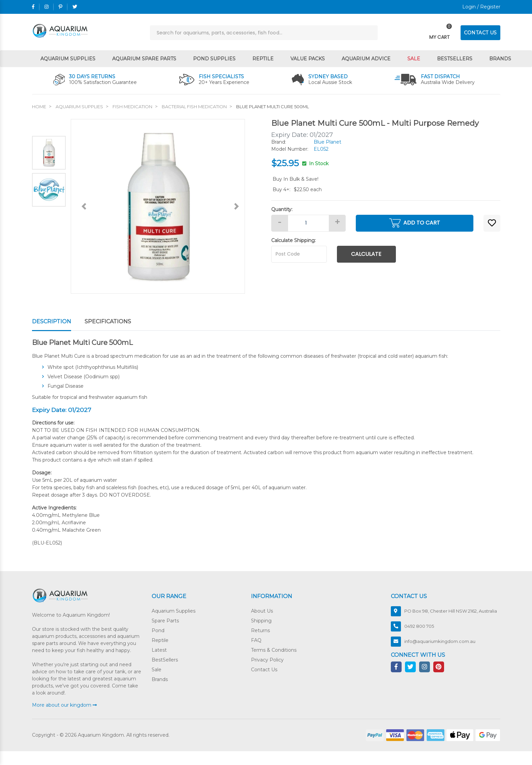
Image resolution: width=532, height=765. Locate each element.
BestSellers (165, 660)
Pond (158, 630)
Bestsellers (455, 59)
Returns (260, 630)
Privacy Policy (267, 660)
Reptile (263, 59)
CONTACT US (480, 33)
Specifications (108, 321)
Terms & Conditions (274, 650)
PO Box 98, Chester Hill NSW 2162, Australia (451, 611)
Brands (500, 59)
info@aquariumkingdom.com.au (440, 641)
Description (52, 321)
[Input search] (264, 33)
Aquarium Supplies (68, 59)
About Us (262, 611)
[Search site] (370, 33)
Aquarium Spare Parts (144, 59)
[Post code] (299, 254)
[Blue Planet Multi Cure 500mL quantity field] (308, 223)
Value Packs (308, 59)
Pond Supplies (214, 59)
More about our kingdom (64, 705)
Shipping (261, 621)
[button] (492, 223)
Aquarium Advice (366, 59)
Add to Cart (415, 223)
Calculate (366, 254)
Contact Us (264, 670)
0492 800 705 (419, 626)
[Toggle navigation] (440, 33)
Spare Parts (165, 621)
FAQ (256, 640)
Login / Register (481, 7)
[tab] (58, 322)
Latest (159, 650)
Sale (414, 59)
